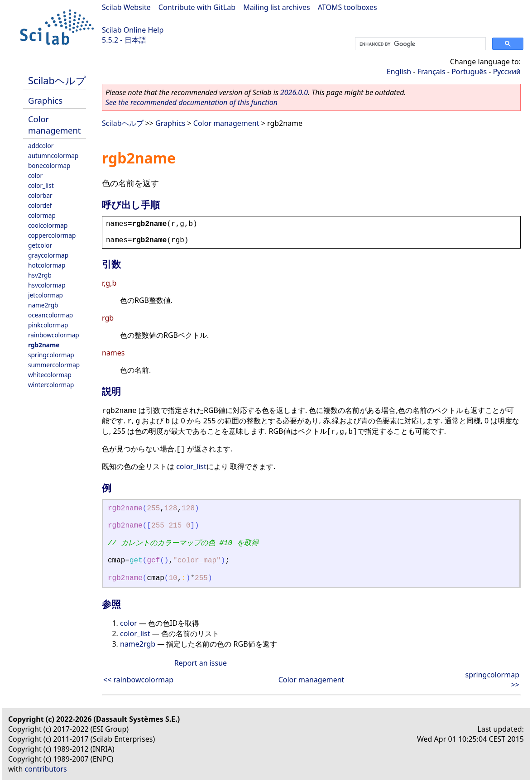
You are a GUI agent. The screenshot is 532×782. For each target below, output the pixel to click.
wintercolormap (51, 385)
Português (469, 72)
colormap (42, 215)
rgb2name (44, 345)
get (136, 561)
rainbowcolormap (54, 335)
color (35, 175)
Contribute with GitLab (197, 7)
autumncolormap (53, 156)
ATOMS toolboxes (347, 7)
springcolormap (51, 355)
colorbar (40, 195)
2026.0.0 (294, 92)
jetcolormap (46, 295)
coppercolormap (52, 235)
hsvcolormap (47, 285)
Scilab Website (126, 7)
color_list (41, 185)
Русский (507, 72)
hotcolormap (47, 265)
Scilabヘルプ (57, 80)
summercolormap (54, 365)
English (399, 72)
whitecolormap (50, 375)
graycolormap (48, 255)
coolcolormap (48, 225)
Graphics (45, 100)
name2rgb (43, 305)
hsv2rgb (40, 275)
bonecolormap (49, 166)
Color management (54, 125)
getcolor (40, 245)
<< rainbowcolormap (138, 680)
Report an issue (201, 663)
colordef (40, 205)
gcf (153, 561)
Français (431, 72)
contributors (46, 769)
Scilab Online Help (133, 30)
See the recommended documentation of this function (192, 102)
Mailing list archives (276, 7)
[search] (419, 44)
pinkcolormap (48, 325)
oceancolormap (50, 315)
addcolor (41, 146)
